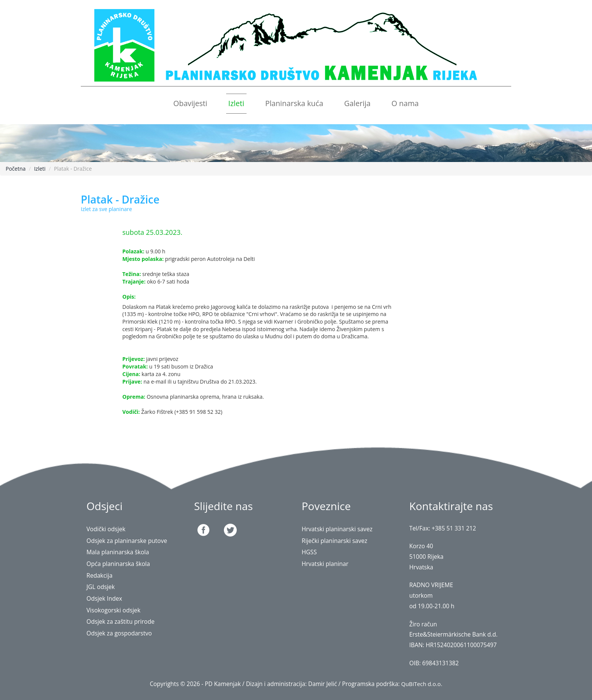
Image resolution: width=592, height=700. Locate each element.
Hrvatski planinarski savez (340, 529)
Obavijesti (190, 103)
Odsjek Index (106, 598)
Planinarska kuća (294, 103)
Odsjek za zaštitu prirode (123, 621)
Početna (16, 169)
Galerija (357, 103)
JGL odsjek (102, 587)
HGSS (310, 552)
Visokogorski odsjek (116, 610)
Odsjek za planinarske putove (130, 540)
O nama (405, 103)
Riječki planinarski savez (337, 540)
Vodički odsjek (107, 529)
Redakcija (100, 575)
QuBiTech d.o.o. (422, 684)
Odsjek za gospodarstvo (122, 633)
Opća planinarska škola (121, 564)
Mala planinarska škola (120, 552)
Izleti (236, 103)
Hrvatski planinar (327, 564)
